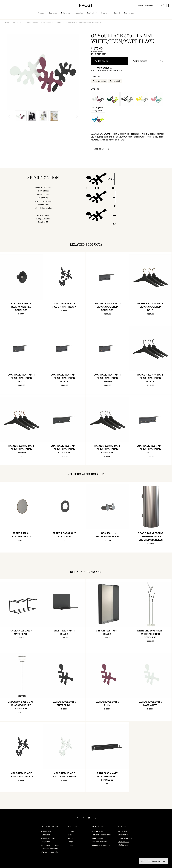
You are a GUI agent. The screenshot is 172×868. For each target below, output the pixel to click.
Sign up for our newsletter (153, 861)
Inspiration (79, 13)
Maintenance (98, 838)
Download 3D (115, 81)
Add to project (148, 61)
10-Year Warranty (100, 842)
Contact (117, 13)
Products (41, 13)
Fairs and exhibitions (50, 849)
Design (70, 842)
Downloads (46, 831)
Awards (70, 838)
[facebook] (77, 818)
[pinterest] (89, 818)
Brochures (105, 13)
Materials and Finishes (102, 835)
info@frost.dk (123, 845)
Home (7, 22)
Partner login (129, 13)
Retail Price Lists (49, 838)
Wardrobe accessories (52, 22)
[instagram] (83, 818)
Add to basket (110, 61)
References (66, 13)
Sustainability (98, 831)
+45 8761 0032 (124, 842)
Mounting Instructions (102, 845)
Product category (32, 22)
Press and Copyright (50, 852)
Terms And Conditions (51, 845)
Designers (53, 13)
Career (70, 845)
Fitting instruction (99, 81)
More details (99, 149)
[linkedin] (95, 818)
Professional (92, 13)
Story (70, 835)
